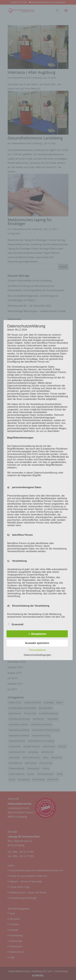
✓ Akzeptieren (37, 634)
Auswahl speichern (37, 643)
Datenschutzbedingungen (37, 655)
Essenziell (15, 624)
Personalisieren (37, 650)
